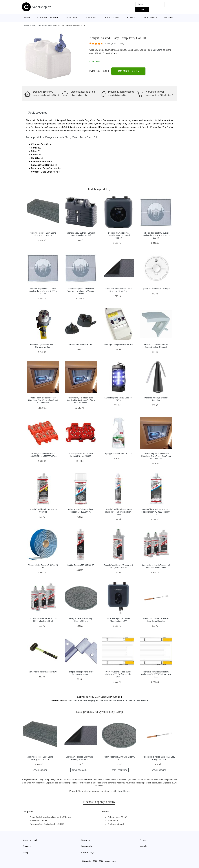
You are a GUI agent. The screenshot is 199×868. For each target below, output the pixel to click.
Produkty (33, 26)
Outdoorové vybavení (47, 18)
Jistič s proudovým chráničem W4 (118, 344)
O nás (143, 840)
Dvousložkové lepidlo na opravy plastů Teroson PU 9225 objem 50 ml (156, 512)
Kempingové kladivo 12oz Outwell (43, 672)
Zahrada (128, 700)
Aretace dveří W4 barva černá (81, 344)
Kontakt (143, 846)
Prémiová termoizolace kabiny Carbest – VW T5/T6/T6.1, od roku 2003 (156, 674)
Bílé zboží (168, 18)
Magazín (86, 840)
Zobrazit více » (110, 53)
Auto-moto (91, 18)
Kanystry (91, 700)
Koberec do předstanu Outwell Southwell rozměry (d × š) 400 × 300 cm (81, 291)
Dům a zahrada (112, 18)
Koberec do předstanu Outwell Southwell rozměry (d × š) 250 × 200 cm (43, 291)
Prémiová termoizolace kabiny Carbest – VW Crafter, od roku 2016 (118, 674)
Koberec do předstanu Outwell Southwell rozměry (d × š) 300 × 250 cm (156, 235)
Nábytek (131, 18)
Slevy (26, 852)
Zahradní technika (140, 700)
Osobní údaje (88, 852)
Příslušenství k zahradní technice (110, 700)
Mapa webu (87, 846)
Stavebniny (72, 18)
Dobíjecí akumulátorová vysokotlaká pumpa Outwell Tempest (118, 235)
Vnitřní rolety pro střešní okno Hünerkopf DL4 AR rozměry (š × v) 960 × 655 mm (156, 456)
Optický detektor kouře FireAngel (156, 289)
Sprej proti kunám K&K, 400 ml (118, 454)
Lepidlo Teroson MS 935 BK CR (81, 565)
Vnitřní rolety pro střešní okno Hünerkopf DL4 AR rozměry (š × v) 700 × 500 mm (43, 400)
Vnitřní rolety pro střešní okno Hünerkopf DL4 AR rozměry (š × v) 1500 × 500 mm (81, 400)
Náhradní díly (150, 18)
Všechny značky (31, 840)
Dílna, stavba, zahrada (46, 26)
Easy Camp (157, 50)
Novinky (27, 846)
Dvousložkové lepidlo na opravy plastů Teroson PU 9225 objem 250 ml (118, 512)
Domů (27, 18)
